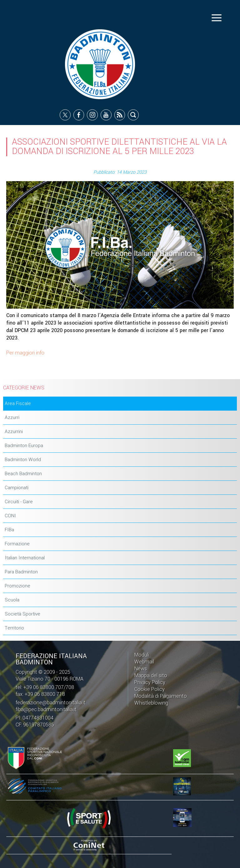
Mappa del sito (151, 675)
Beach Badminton (23, 474)
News (141, 669)
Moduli (142, 655)
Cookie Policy (150, 689)
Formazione (17, 544)
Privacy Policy (150, 682)
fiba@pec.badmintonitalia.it (46, 709)
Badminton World (23, 460)
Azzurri (12, 417)
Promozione (17, 586)
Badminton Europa (24, 446)
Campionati (17, 488)
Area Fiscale (18, 403)
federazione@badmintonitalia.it (51, 703)
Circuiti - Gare (19, 502)
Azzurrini (14, 432)
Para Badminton (21, 572)
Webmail (144, 662)
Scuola (12, 600)
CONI (10, 516)
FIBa (9, 530)
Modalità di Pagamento (161, 696)
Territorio (14, 628)
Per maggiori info (25, 353)
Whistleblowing (151, 703)
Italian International (25, 558)
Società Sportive (22, 614)
